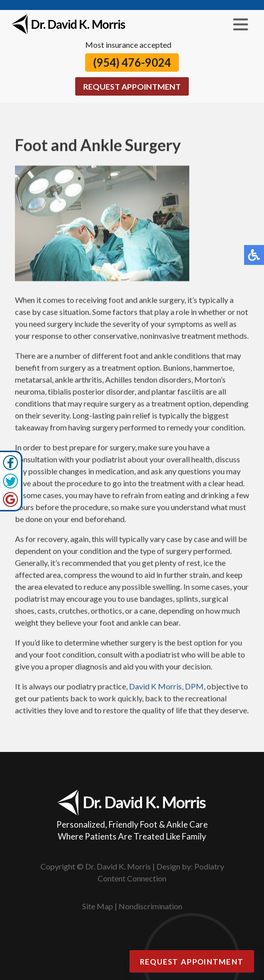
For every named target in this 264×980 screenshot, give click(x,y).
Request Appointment (132, 86)
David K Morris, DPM (166, 687)
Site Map (98, 906)
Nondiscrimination (150, 906)
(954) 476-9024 (132, 62)
